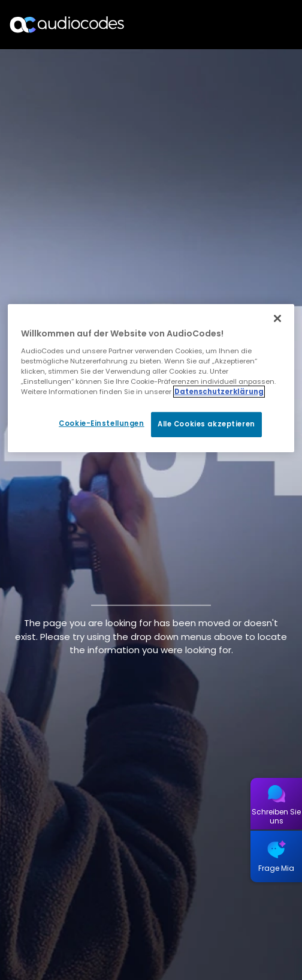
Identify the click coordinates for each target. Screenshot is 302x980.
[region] (151, 378)
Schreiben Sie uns (276, 816)
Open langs (262, 25)
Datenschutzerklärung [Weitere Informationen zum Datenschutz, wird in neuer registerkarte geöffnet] (219, 392)
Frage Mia (276, 868)
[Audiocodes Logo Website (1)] (67, 24)
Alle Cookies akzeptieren (206, 424)
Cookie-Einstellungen (101, 423)
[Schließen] (277, 318)
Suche (241, 25)
